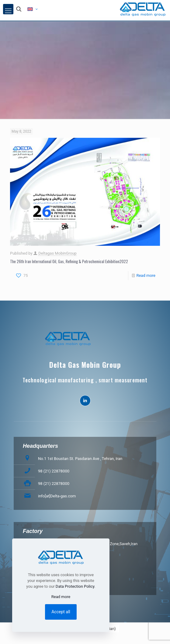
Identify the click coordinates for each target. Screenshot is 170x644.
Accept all (61, 612)
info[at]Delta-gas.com (57, 496)
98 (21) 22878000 (54, 471)
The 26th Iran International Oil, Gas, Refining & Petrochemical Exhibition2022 (69, 261)
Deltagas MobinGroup (57, 253)
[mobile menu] (8, 9)
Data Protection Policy (75, 586)
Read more (146, 275)
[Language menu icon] (32, 9)
